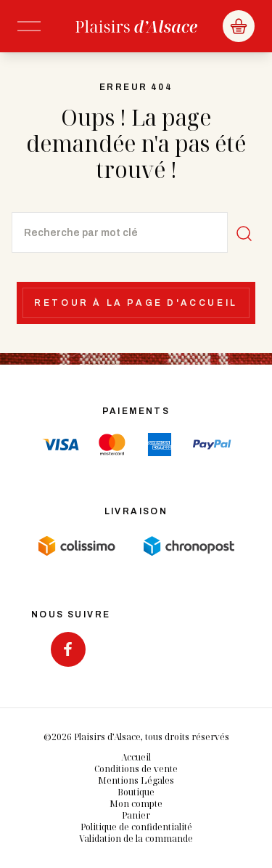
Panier (136, 815)
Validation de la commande (136, 839)
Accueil (136, 757)
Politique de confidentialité (136, 827)
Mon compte (136, 804)
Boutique (136, 792)
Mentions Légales (136, 780)
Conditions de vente (136, 769)
